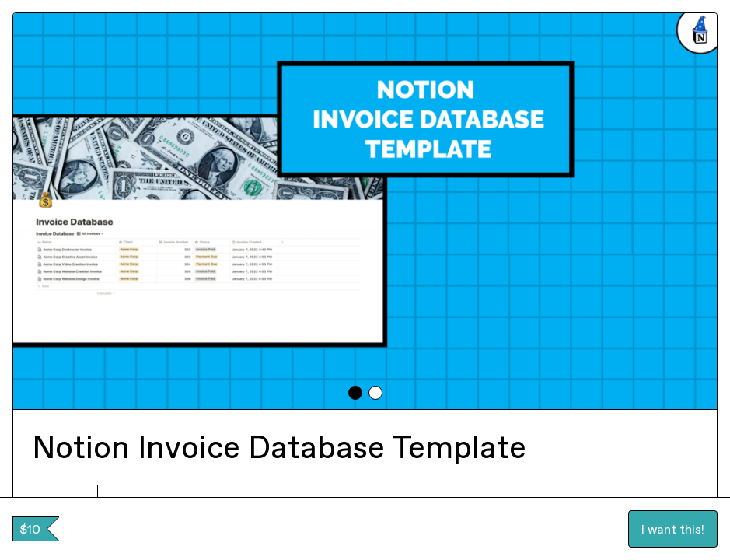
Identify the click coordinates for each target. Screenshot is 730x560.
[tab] (355, 393)
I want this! (673, 529)
